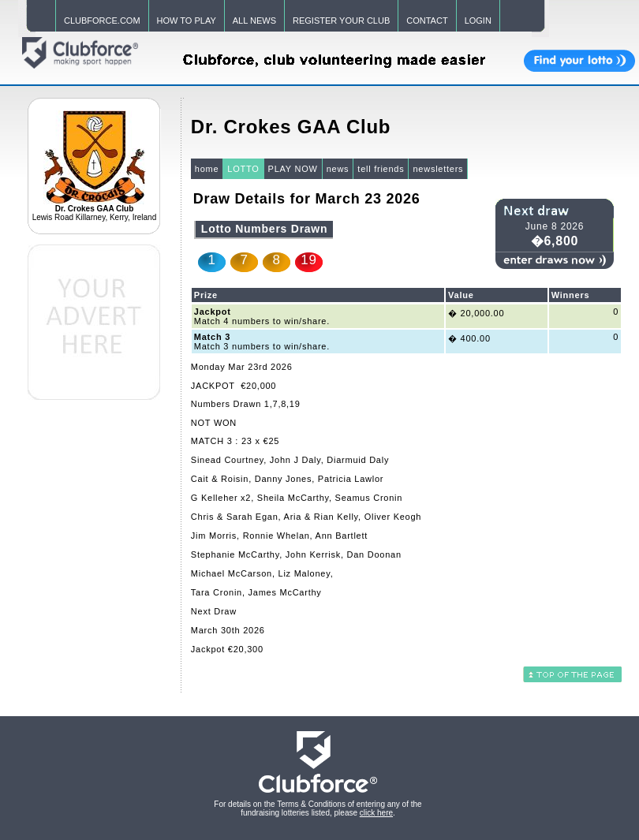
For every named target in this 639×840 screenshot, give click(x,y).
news (338, 169)
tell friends (381, 169)
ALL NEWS (254, 21)
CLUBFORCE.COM (102, 21)
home (207, 169)
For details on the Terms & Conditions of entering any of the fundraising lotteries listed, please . (318, 808)
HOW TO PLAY (187, 21)
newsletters (438, 169)
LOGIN (478, 21)
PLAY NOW (293, 169)
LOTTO (243, 169)
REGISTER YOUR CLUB (341, 21)
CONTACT (427, 21)
